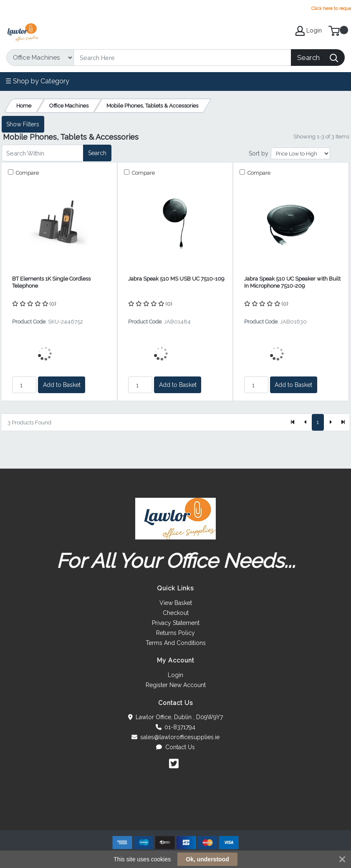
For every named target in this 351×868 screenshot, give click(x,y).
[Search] (182, 58)
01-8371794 (176, 727)
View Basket (176, 603)
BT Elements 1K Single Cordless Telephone (51, 282)
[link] (176, 815)
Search (97, 153)
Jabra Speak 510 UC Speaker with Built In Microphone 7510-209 (292, 282)
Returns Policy (175, 633)
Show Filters (23, 124)
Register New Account (176, 685)
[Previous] (306, 422)
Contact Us (175, 747)
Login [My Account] (309, 31)
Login (175, 675)
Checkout (176, 613)
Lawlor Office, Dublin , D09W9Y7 (176, 717)
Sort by (259, 153)
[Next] (330, 422)
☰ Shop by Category (37, 81)
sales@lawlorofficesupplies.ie (176, 737)
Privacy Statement (176, 623)
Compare (27, 173)
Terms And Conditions (176, 643)
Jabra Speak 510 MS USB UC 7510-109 (176, 279)
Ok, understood (207, 859)
